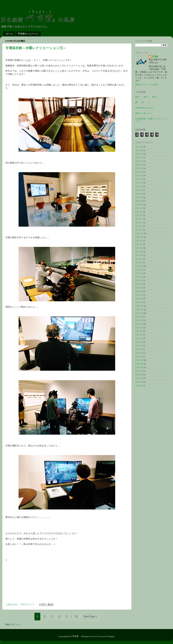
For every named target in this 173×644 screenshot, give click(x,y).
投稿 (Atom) (16, 625)
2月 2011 (139, 353)
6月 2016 (139, 252)
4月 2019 (139, 187)
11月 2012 (139, 306)
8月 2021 (139, 172)
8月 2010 (139, 375)
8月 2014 (139, 273)
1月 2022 (139, 165)
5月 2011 (139, 342)
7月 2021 (139, 176)
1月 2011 (139, 357)
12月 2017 (139, 205)
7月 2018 (139, 197)
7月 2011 (139, 335)
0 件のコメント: (28, 604)
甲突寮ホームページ (28, 34)
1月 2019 (139, 190)
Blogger (111, 636)
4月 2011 (139, 346)
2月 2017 (139, 226)
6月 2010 (139, 382)
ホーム (9, 34)
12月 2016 (139, 234)
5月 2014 (139, 284)
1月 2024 (139, 150)
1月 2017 (139, 230)
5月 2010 (139, 386)
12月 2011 (139, 320)
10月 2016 (139, 237)
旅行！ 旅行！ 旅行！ (147, 97)
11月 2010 (139, 364)
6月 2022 (139, 161)
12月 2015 (139, 266)
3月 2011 (139, 349)
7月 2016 (139, 248)
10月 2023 (139, 154)
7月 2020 (139, 183)
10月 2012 (139, 310)
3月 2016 (139, 259)
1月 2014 (139, 299)
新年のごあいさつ (144, 113)
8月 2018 (139, 194)
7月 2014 (139, 277)
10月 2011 (139, 324)
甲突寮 (155, 57)
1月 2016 (139, 263)
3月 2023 (139, 158)
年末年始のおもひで (145, 108)
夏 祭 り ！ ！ (149, 102)
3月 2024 (139, 147)
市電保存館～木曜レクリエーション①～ (36, 48)
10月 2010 (139, 368)
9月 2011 (139, 328)
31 (76, 616)
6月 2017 (139, 215)
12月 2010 (139, 360)
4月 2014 (139, 288)
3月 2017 (139, 223)
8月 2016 (139, 244)
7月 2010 (139, 378)
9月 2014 (139, 270)
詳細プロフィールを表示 (147, 85)
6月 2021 (139, 179)
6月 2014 (139, 281)
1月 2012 (139, 317)
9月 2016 (139, 241)
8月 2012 (139, 313)
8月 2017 (139, 212)
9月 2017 (139, 208)
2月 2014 (139, 295)
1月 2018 (139, 201)
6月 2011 (139, 338)
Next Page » (90, 616)
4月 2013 (139, 302)
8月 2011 (139, 331)
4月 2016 (139, 255)
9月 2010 (139, 371)
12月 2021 (139, 168)
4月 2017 (139, 219)
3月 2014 (139, 291)
